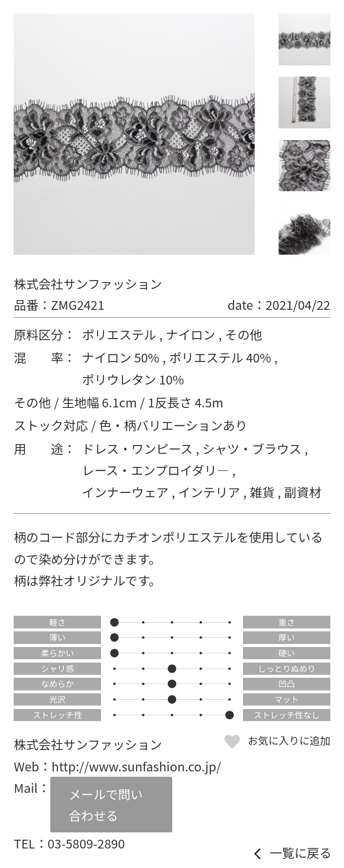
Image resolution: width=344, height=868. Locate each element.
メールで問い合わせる (106, 805)
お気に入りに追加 (289, 740)
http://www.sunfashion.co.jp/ (137, 766)
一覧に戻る (301, 853)
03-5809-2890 (86, 843)
